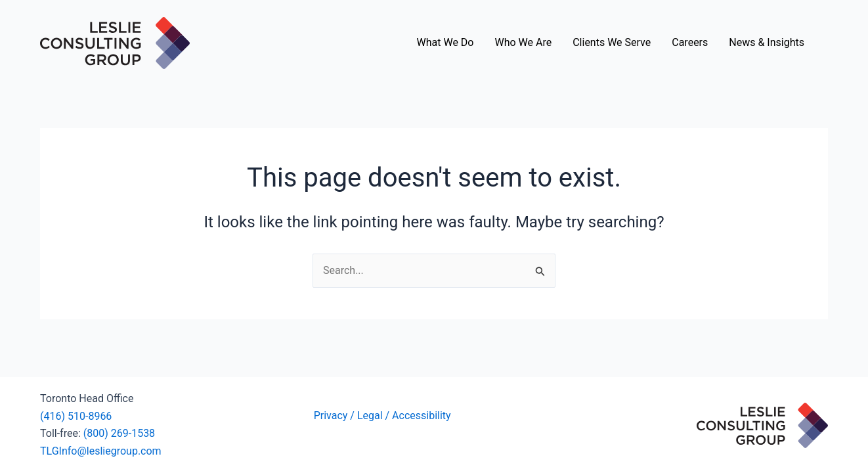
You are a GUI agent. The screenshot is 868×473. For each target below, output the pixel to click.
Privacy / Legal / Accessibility (384, 416)
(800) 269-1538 (119, 433)
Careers (690, 42)
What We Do (445, 42)
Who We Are (523, 42)
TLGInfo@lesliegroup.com (101, 451)
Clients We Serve (612, 42)
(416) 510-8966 (76, 416)
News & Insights (767, 42)
